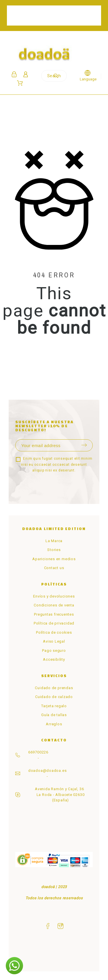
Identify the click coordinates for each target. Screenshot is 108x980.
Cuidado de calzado (54, 697)
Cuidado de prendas (54, 688)
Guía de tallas (54, 715)
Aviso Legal (54, 641)
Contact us (54, 568)
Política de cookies (54, 632)
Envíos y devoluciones (54, 596)
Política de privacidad (54, 623)
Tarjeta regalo (54, 706)
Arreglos (54, 724)
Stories (54, 550)
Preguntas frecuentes (54, 614)
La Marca (54, 541)
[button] (14, 966)
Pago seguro (54, 651)
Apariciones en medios (54, 559)
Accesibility (54, 659)
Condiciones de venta (54, 605)
